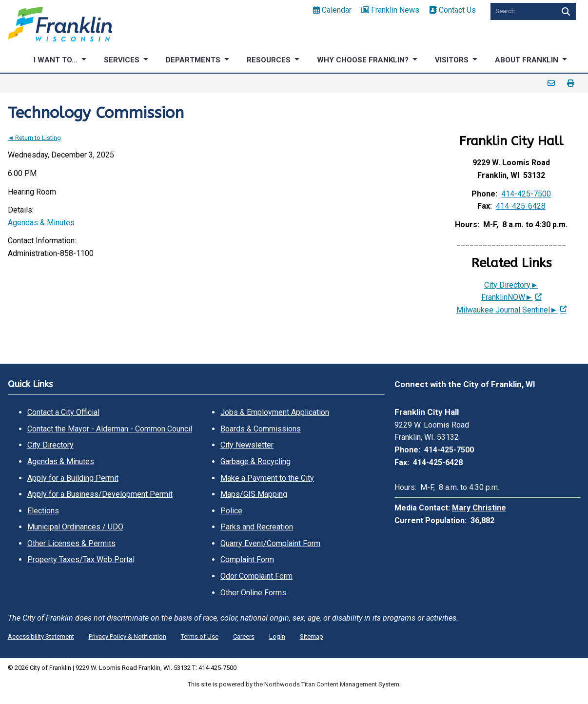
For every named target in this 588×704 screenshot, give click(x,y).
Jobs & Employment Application (275, 412)
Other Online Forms (253, 593)
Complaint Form (247, 559)
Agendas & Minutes (41, 223)
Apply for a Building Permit (73, 478)
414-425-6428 (521, 206)
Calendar (332, 10)
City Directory (50, 445)
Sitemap (312, 636)
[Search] (565, 11)
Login (277, 636)
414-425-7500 (526, 194)
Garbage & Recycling (255, 461)
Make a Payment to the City (267, 478)
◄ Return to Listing (35, 138)
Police (231, 511)
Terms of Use (200, 636)
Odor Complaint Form (256, 576)
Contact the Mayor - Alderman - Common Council (110, 429)
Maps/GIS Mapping (254, 494)
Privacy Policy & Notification (127, 636)
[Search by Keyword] (522, 11)
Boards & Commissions (261, 429)
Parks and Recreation (257, 527)
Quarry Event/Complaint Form (270, 543)
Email (551, 83)
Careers (244, 636)
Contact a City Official (63, 412)
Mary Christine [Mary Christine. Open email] (479, 508)
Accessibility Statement (41, 636)
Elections (43, 511)
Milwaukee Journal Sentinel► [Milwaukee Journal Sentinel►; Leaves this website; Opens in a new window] (507, 310)
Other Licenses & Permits (71, 543)
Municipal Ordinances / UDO (75, 527)
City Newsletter (247, 445)
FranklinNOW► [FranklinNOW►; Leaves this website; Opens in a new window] (507, 297)
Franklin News (390, 10)
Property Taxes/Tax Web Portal (81, 559)
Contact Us (452, 10)
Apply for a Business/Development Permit (100, 494)
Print (571, 83)
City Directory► (511, 285)
